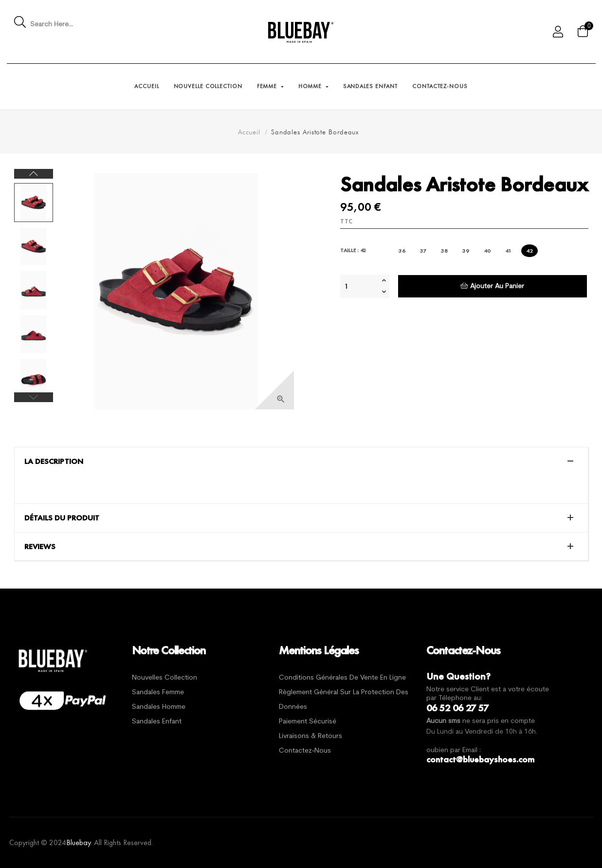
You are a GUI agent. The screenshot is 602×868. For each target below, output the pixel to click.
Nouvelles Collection (164, 678)
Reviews (40, 547)
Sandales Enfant (157, 722)
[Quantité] (360, 286)
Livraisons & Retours (310, 736)
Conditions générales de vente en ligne (342, 678)
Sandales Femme (158, 693)
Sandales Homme (159, 707)
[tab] (301, 462)
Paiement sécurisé (308, 722)
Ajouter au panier (492, 286)
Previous (34, 397)
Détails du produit (62, 518)
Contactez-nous (305, 751)
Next (34, 174)
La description (54, 462)
